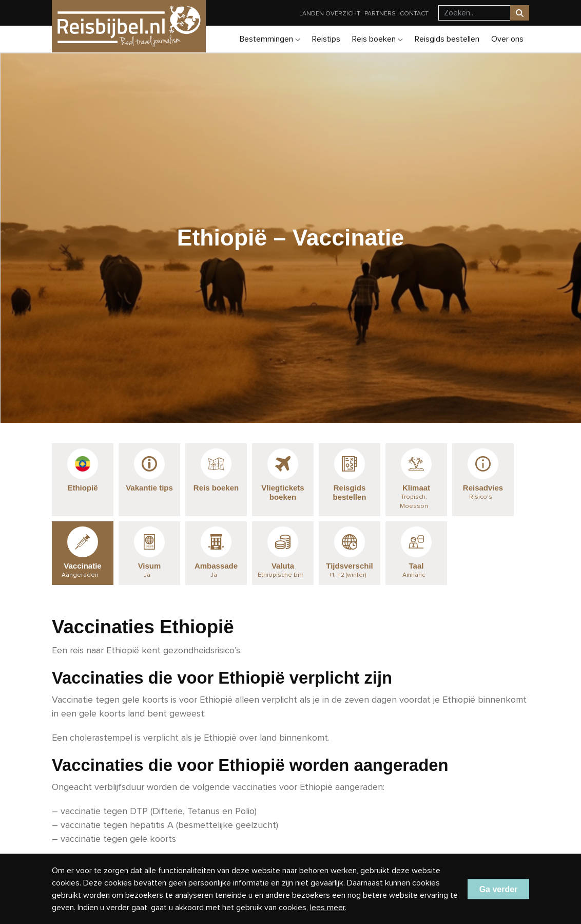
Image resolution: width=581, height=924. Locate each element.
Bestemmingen (270, 39)
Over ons (507, 39)
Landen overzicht (330, 14)
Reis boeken (377, 39)
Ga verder (499, 889)
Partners (380, 14)
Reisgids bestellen (447, 39)
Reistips (326, 39)
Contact (414, 14)
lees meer (327, 908)
